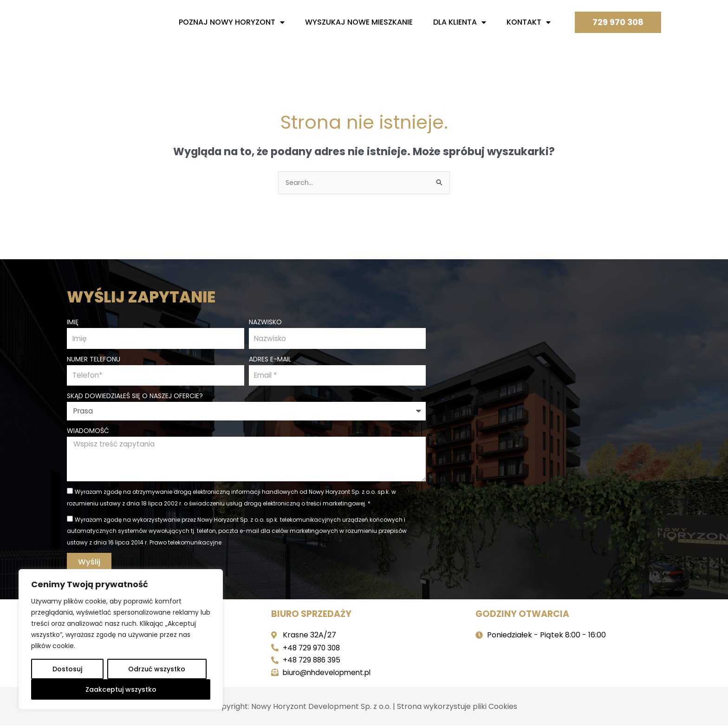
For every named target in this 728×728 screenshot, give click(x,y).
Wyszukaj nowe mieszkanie (359, 22)
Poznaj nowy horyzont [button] (232, 22)
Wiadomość (88, 431)
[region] (121, 639)
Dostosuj (67, 669)
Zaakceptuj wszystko (121, 689)
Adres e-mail (270, 359)
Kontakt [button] (529, 22)
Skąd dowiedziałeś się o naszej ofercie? (135, 397)
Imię (73, 321)
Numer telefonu (94, 359)
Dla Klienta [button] (460, 22)
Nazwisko (265, 321)
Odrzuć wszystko (157, 669)
